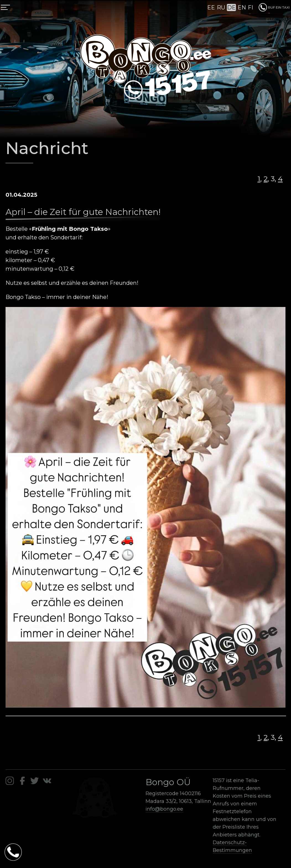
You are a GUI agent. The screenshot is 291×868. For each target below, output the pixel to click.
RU (221, 7)
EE (211, 7)
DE (231, 7)
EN (242, 7)
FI (250, 7)
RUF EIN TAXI (274, 7)
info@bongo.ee (164, 809)
